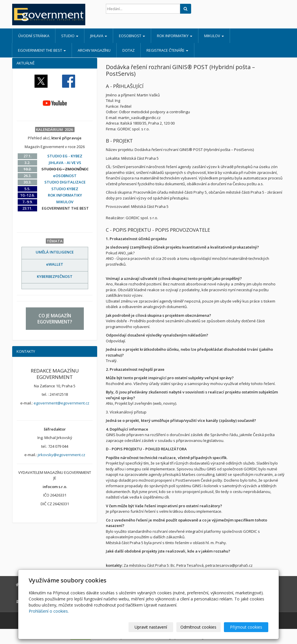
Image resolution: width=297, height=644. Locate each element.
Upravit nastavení (151, 627)
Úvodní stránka (34, 36)
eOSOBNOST (132, 36)
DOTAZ (128, 50)
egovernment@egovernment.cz (61, 403)
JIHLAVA (99, 36)
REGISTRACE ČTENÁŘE (167, 50)
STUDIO (70, 36)
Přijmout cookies (246, 627)
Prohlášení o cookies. (49, 611)
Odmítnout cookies (199, 627)
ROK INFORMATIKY (175, 36)
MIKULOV (214, 36)
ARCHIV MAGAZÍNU (94, 50)
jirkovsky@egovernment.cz (61, 455)
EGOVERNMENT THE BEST (42, 50)
